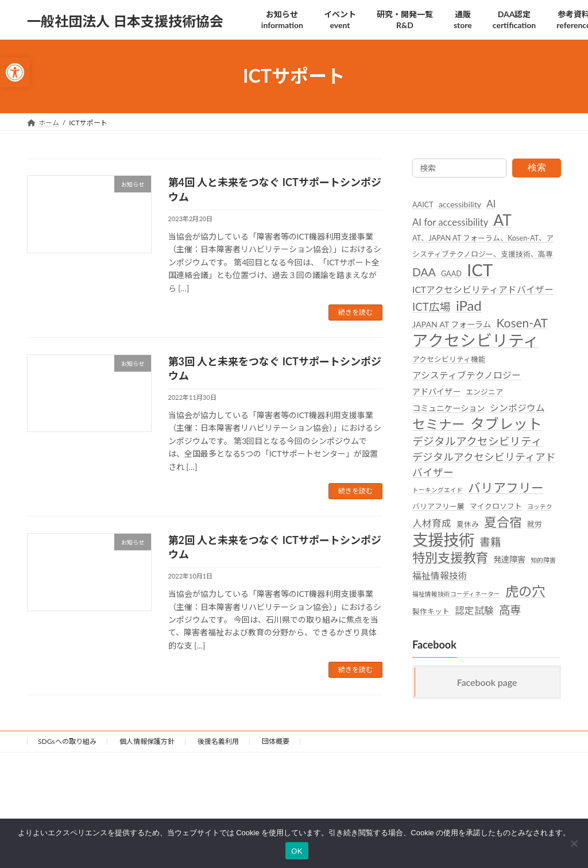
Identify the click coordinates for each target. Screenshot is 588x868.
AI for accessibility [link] (450, 222)
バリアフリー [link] (506, 488)
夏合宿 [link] (503, 522)
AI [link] (491, 204)
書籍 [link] (490, 541)
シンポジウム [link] (517, 408)
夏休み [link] (468, 523)
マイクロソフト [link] (496, 506)
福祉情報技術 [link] (440, 576)
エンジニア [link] (484, 392)
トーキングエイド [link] (438, 490)
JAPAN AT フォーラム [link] (452, 324)
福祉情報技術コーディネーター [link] (456, 594)
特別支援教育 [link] (450, 558)
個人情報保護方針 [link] (147, 741)
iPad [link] (469, 305)
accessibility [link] (460, 204)
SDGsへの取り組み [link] (67, 741)
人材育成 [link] (432, 523)
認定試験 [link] (474, 610)
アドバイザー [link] (436, 391)
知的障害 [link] (543, 560)
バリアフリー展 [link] (438, 506)
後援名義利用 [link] (218, 741)
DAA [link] (424, 271)
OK (297, 851)
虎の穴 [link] (525, 591)
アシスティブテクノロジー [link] (467, 375)
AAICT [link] (423, 205)
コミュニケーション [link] (448, 408)
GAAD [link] (451, 273)
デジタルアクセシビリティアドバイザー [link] (484, 464)
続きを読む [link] (355, 312)
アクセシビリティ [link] (476, 340)
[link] (15, 72)
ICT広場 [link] (432, 307)
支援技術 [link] (443, 539)
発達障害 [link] (509, 559)
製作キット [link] (431, 611)
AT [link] (502, 220)
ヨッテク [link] (540, 506)
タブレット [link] (506, 424)
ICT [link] (480, 269)
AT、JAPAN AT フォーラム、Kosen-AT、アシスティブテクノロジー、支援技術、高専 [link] (483, 246)
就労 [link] (535, 523)
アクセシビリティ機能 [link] (449, 358)
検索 (537, 167)
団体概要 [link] (276, 741)
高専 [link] (510, 609)
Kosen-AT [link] (522, 323)
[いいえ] (574, 843)
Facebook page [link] (487, 682)
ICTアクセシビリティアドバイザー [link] (483, 290)
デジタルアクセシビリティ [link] (477, 441)
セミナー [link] (439, 424)
